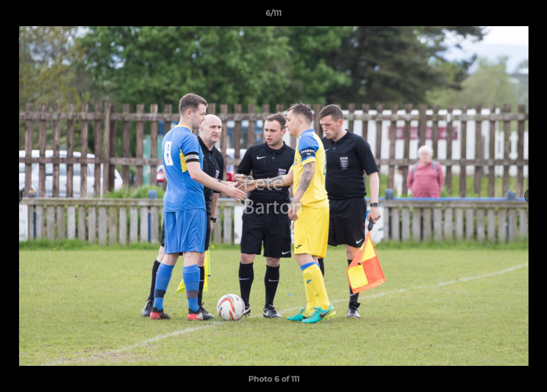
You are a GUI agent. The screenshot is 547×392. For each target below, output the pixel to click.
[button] (527, 16)
